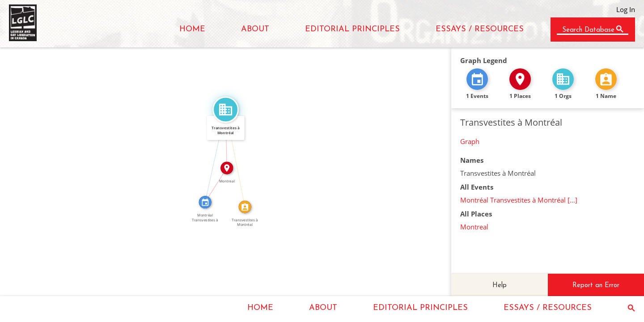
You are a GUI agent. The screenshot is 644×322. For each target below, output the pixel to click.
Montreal (474, 227)
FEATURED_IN (212, 155)
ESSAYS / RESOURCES (480, 29)
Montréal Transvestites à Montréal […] (519, 200)
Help (500, 286)
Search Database (588, 30)
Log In (626, 9)
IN (213, 183)
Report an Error (596, 286)
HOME (192, 29)
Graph (470, 141)
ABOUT (255, 29)
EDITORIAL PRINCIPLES (352, 29)
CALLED (239, 157)
